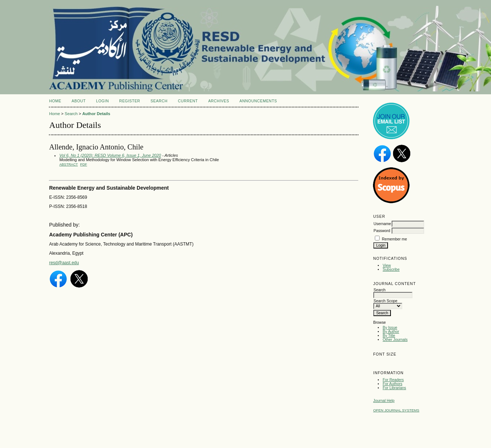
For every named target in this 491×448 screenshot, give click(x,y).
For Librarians (394, 388)
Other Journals (395, 340)
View (387, 265)
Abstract (68, 164)
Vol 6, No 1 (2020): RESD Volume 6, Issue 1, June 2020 (110, 155)
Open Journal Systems (396, 410)
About (79, 101)
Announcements (258, 101)
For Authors (392, 384)
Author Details (96, 114)
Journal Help (384, 401)
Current (188, 101)
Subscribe (391, 269)
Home (55, 101)
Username (382, 224)
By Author (391, 332)
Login (102, 101)
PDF (83, 164)
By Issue (390, 328)
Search (159, 101)
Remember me (394, 239)
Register (130, 101)
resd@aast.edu (64, 263)
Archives (219, 101)
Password (382, 231)
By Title (389, 336)
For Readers (393, 380)
